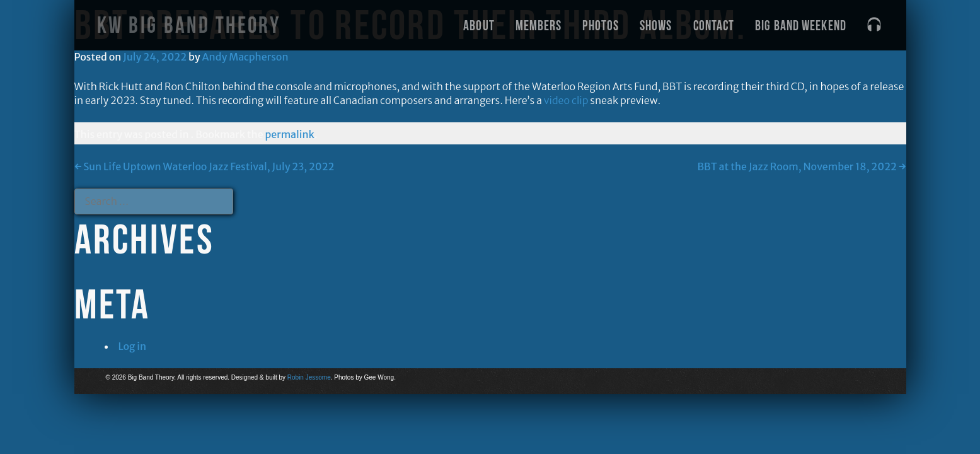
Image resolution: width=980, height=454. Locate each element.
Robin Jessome (309, 377)
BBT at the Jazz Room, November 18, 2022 (801, 166)
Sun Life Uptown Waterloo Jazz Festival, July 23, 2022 (205, 166)
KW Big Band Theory (189, 25)
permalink (290, 134)
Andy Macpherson (245, 57)
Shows (656, 25)
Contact (714, 25)
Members (539, 25)
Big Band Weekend (801, 25)
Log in (133, 346)
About (479, 25)
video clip (566, 100)
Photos (601, 25)
